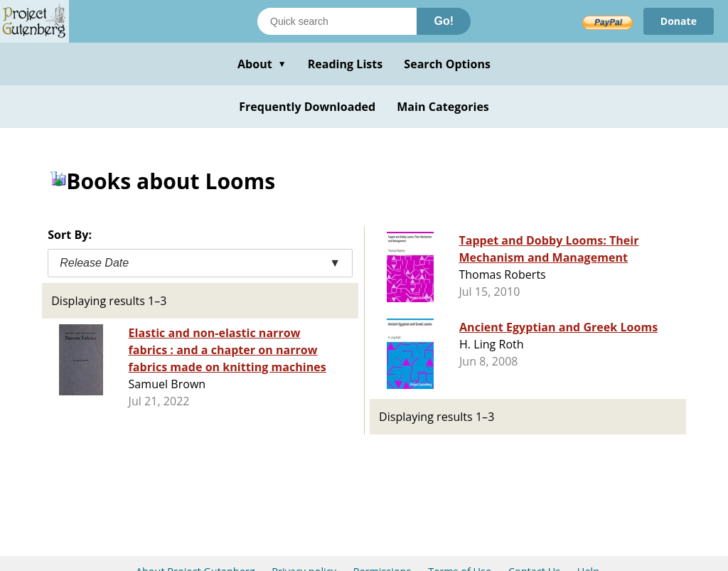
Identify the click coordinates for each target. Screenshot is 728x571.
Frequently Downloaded (307, 107)
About (262, 64)
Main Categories (443, 107)
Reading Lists (346, 64)
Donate (679, 21)
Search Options (447, 64)
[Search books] (337, 21)
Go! (444, 21)
